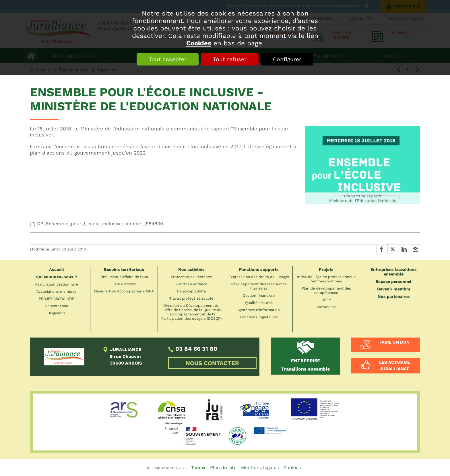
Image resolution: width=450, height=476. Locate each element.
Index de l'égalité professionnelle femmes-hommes (326, 279)
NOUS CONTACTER (212, 363)
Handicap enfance (191, 284)
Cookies (199, 43)
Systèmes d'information (259, 310)
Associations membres (57, 291)
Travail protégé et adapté (191, 298)
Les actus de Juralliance (394, 365)
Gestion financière (259, 295)
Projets (326, 269)
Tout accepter (168, 59)
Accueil (57, 269)
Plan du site (223, 468)
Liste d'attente (124, 284)
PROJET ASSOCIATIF (57, 299)
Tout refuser (230, 59)
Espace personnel (394, 282)
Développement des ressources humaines (259, 286)
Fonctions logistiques (259, 317)
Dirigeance (56, 313)
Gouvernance (56, 306)
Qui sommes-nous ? (56, 277)
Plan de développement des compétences (326, 290)
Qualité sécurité (259, 303)
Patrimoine (326, 307)
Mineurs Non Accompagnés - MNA (124, 291)
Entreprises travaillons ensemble (394, 272)
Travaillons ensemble (306, 365)
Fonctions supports (259, 269)
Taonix (198, 468)
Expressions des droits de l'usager (259, 277)
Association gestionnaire (57, 284)
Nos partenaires (394, 296)
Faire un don (394, 342)
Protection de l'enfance (191, 277)
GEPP (326, 300)
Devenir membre (394, 289)
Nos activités (191, 269)
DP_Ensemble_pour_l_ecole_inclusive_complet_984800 (100, 224)
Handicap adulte (191, 291)
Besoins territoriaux (124, 269)
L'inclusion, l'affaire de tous (124, 277)
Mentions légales (260, 468)
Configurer (287, 59)
